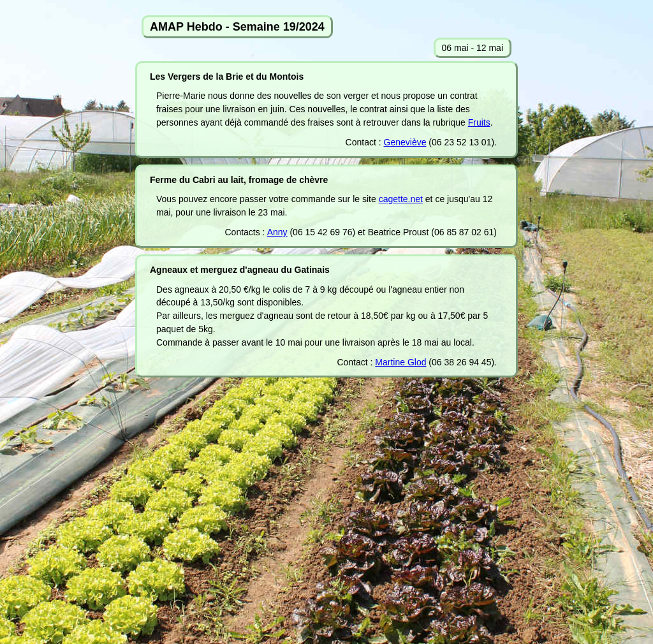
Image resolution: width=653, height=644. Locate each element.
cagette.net (401, 199)
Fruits (479, 122)
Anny (277, 232)
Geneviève (405, 142)
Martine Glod (400, 362)
